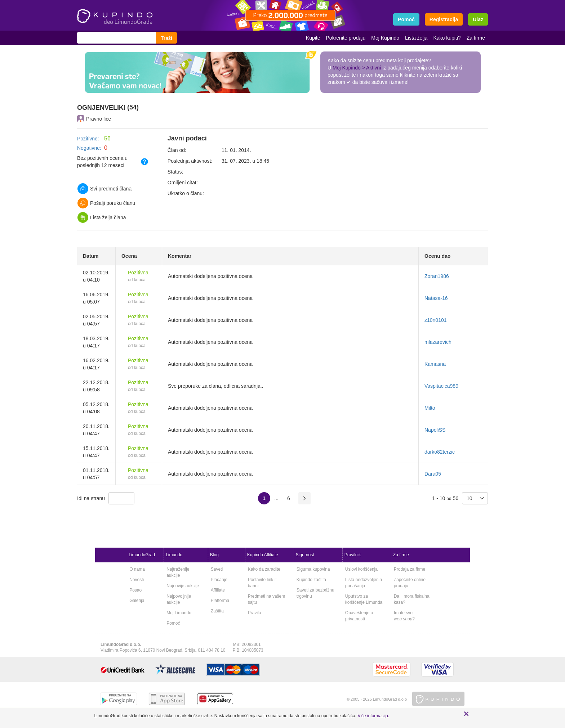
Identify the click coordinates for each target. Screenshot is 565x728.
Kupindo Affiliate (263, 555)
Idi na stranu (91, 498)
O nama (137, 569)
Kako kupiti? (447, 38)
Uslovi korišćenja (361, 569)
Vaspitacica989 (441, 386)
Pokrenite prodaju (346, 38)
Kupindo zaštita (311, 580)
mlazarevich (438, 342)
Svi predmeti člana (104, 189)
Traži (166, 38)
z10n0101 (436, 320)
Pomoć (173, 623)
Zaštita (217, 611)
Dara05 (433, 474)
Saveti (217, 569)
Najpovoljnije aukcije (179, 599)
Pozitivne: (88, 139)
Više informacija (373, 716)
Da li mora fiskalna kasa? (412, 599)
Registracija (444, 19)
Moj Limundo (179, 613)
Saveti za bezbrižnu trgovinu (315, 593)
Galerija (137, 601)
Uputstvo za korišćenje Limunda (364, 599)
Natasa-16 (436, 298)
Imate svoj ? (404, 616)
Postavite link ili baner (263, 583)
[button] (466, 714)
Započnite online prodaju (410, 583)
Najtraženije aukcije (178, 572)
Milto (430, 408)
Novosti (137, 580)
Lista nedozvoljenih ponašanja (364, 583)
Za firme (476, 38)
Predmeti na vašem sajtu (266, 599)
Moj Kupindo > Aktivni (357, 68)
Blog (214, 555)
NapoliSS (435, 430)
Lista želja (416, 38)
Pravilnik (353, 555)
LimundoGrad (142, 555)
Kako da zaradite (264, 569)
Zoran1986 (437, 276)
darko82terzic (440, 452)
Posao (135, 590)
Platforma (220, 601)
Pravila (255, 613)
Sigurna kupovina (313, 569)
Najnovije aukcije (183, 586)
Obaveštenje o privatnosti (359, 616)
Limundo (174, 555)
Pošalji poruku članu (106, 203)
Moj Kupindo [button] (385, 38)
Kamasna (435, 364)
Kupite (313, 38)
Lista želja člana (102, 217)
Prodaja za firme (410, 569)
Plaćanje (219, 580)
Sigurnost (305, 555)
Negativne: (89, 148)
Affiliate (218, 590)
